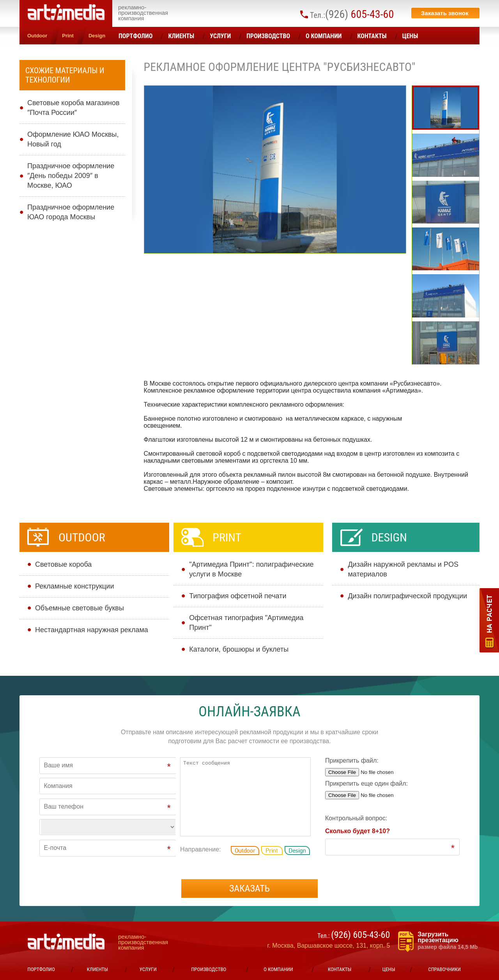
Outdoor (37, 36)
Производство (268, 36)
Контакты (372, 36)
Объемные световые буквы (80, 608)
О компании (324, 36)
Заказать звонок (445, 13)
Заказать (249, 888)
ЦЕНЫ (410, 36)
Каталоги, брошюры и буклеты (239, 649)
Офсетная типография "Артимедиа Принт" (246, 623)
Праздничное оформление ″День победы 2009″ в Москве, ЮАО (71, 176)
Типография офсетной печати (238, 596)
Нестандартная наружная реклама (92, 630)
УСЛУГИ (220, 36)
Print (68, 36)
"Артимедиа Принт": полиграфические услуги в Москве (251, 569)
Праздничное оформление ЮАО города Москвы (71, 212)
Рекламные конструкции (74, 586)
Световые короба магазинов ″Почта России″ (73, 108)
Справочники (444, 969)
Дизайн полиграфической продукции (407, 596)
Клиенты (181, 36)
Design (97, 36)
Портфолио (135, 36)
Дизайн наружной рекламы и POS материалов (403, 569)
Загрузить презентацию (449, 941)
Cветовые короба (63, 564)
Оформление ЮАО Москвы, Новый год (73, 139)
